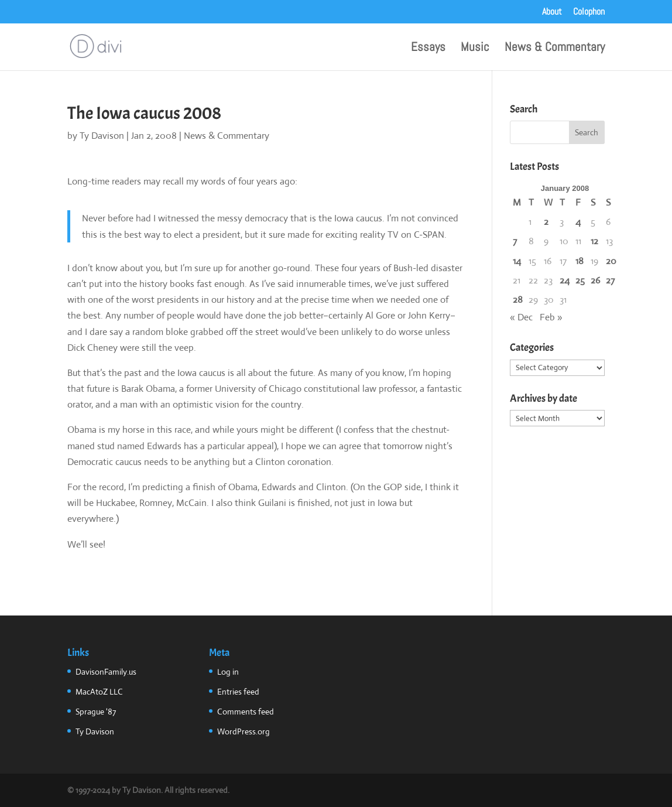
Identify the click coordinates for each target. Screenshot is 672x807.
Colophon (589, 12)
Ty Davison (102, 136)
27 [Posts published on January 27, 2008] (610, 280)
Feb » (551, 317)
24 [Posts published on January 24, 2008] (565, 280)
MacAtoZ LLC (99, 692)
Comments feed (246, 712)
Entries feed (238, 692)
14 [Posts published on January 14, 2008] (517, 261)
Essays (428, 49)
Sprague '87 (96, 712)
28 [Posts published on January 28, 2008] (518, 300)
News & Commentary (555, 49)
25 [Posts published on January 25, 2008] (580, 280)
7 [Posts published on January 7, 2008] (515, 241)
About (552, 12)
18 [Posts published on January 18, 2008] (580, 261)
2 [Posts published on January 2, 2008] (546, 222)
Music (475, 49)
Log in (228, 672)
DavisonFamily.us (106, 672)
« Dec (521, 317)
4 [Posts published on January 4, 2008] (578, 222)
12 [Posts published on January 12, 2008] (594, 241)
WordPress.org (244, 731)
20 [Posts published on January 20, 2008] (611, 261)
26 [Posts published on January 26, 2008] (595, 280)
